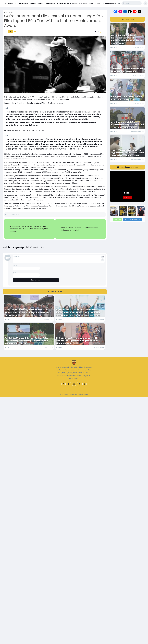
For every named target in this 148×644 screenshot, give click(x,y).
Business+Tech (37, 3)
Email (15, 272)
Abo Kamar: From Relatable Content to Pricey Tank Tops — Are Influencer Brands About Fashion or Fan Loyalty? (127, 39)
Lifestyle (61, 3)
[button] (97, 31)
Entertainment (22, 3)
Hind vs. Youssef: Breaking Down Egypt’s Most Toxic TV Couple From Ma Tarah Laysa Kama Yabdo (127, 153)
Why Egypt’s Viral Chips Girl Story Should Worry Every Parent (127, 98)
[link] (103, 31)
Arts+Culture (74, 3)
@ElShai (127, 193)
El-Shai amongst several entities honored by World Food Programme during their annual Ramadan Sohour (77, 341)
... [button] (119, 3)
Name (15, 266)
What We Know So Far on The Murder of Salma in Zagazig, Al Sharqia (80, 229)
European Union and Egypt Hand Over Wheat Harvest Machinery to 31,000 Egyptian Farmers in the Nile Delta (28, 312)
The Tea (9, 3)
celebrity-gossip (13, 247)
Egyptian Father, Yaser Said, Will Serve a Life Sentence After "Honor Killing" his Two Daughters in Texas (29, 229)
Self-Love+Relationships (105, 3)
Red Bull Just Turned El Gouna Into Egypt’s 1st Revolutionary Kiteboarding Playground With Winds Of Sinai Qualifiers (26, 341)
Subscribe (127, 198)
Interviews (51, 3)
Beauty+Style (87, 3)
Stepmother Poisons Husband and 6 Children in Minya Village (127, 70)
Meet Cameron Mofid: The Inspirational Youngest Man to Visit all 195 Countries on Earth (127, 125)
